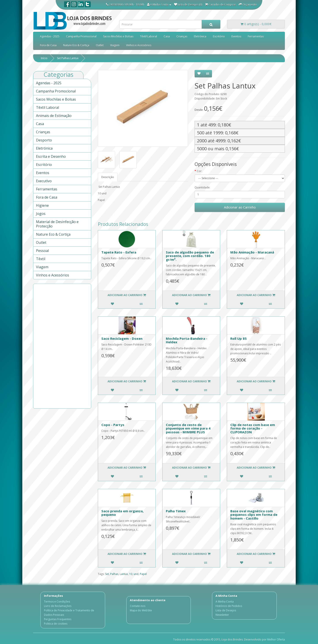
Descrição (108, 177)
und (136, 574)
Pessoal (42, 251)
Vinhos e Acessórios (139, 45)
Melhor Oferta (276, 639)
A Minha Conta (225, 602)
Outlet (100, 45)
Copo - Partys (113, 425)
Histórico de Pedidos (229, 606)
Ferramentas (256, 36)
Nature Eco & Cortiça (76, 45)
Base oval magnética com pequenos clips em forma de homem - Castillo (254, 515)
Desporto (44, 140)
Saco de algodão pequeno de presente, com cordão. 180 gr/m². (190, 256)
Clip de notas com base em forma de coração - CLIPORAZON (253, 428)
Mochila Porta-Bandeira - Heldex (187, 340)
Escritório (219, 36)
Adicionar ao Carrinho (240, 207)
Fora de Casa (48, 45)
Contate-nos (138, 606)
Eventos (236, 36)
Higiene (42, 205)
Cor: (199, 171)
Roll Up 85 (238, 338)
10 (131, 574)
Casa (167, 36)
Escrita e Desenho (51, 156)
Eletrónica (200, 36)
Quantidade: (202, 187)
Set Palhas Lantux (68, 58)
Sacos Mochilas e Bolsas (118, 36)
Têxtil (41, 259)
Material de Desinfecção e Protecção (57, 224)
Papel (143, 574)
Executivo (44, 181)
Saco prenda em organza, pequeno (122, 513)
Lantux (124, 574)
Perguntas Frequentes (58, 619)
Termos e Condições (57, 602)
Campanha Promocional (81, 36)
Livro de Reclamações (58, 606)
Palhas (114, 574)
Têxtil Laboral (149, 36)
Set (107, 574)
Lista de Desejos (226, 610)
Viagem (115, 45)
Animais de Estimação (54, 116)
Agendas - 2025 (50, 36)
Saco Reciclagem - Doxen (122, 338)
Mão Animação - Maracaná (252, 252)
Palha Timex (176, 511)
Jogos (41, 214)
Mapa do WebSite (141, 610)
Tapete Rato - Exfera (119, 252)
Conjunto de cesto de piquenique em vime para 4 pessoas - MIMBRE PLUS (188, 428)
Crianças (182, 36)
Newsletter (222, 615)
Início (44, 58)
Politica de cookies (56, 624)
